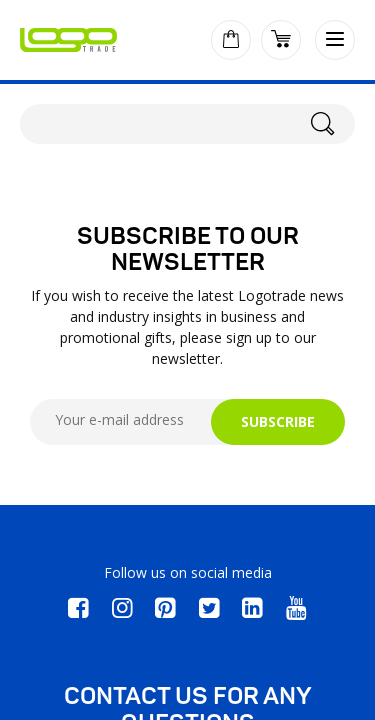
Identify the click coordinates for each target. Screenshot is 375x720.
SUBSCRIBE (278, 421)
